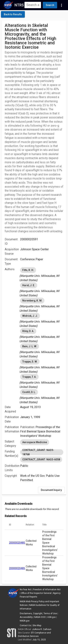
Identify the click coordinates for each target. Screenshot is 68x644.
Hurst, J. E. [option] (29, 285)
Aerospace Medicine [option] (35, 442)
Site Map (37, 625)
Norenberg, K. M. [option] (32, 301)
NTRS (19, 5)
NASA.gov (25, 621)
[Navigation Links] (61, 5)
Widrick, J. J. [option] (30, 316)
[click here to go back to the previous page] (13, 14)
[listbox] (42, 274)
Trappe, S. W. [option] (30, 362)
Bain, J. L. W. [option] (30, 346)
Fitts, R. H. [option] (28, 270)
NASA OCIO (40, 617)
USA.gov (51, 617)
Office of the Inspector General (36, 593)
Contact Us (25, 625)
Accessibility (26, 617)
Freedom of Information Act (47, 590)
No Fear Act (26, 590)
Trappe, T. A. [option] (29, 377)
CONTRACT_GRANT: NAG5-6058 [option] (41, 459)
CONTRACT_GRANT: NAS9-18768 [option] (42, 452)
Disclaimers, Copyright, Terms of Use (38, 613)
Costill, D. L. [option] (29, 392)
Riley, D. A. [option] (28, 331)
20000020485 (17, 543)
